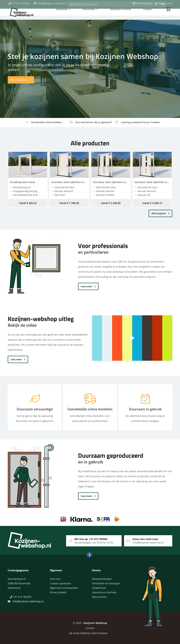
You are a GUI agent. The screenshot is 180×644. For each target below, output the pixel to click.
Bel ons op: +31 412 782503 (89, 541)
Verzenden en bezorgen (106, 583)
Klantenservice (142, 4)
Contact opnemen (60, 583)
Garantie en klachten (104, 592)
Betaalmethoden (102, 579)
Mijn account (164, 4)
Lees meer (86, 286)
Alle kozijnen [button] (159, 213)
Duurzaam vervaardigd (35, 410)
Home (26, 13)
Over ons (55, 579)
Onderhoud (99, 588)
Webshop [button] (62, 13)
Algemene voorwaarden (64, 588)
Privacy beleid (58, 592)
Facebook (89, 555)
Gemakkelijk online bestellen (90, 410)
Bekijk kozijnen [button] (19, 80)
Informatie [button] (89, 13)
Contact (148, 13)
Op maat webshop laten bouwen (87, 633)
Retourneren (99, 597)
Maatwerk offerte (121, 13)
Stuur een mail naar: (144, 541)
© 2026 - (90, 623)
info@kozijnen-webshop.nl (52, 4)
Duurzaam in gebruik (145, 410)
